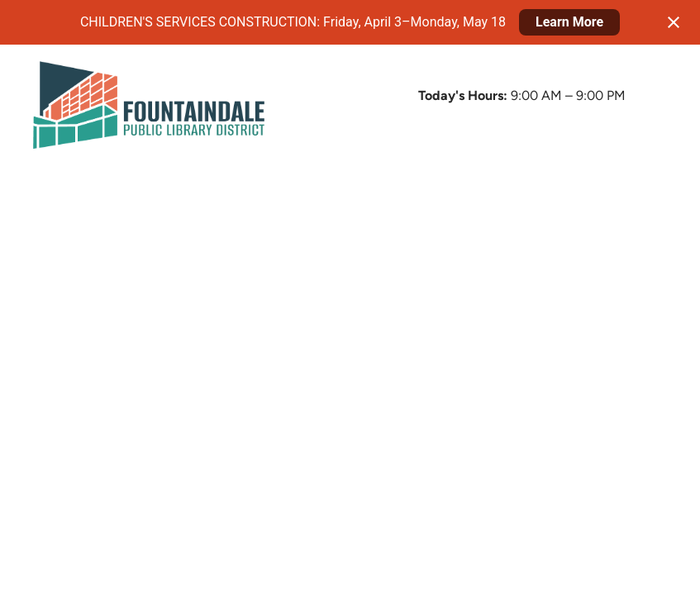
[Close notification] (674, 22)
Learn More (569, 22)
